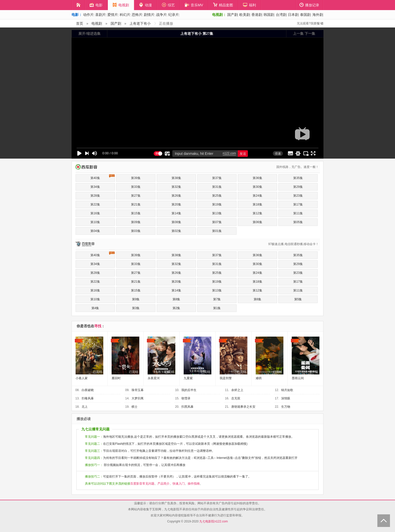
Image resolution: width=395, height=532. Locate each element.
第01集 (217, 231)
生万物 (286, 407)
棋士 (135, 407)
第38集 (176, 178)
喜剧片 (101, 15)
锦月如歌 (287, 390)
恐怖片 (137, 15)
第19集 (217, 204)
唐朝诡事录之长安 (243, 407)
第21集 (136, 204)
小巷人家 (82, 378)
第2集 (176, 308)
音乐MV (194, 5)
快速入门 (179, 484)
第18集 (257, 204)
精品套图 (223, 5)
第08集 (176, 222)
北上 (85, 407)
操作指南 (194, 484)
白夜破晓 (88, 390)
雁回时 (116, 378)
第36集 (257, 178)
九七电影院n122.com (213, 521)
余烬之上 (237, 390)
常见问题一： (94, 437)
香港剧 (257, 15)
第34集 (95, 187)
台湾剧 (281, 15)
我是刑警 (226, 378)
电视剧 (121, 5)
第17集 (298, 204)
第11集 (298, 213)
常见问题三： (94, 451)
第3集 (136, 308)
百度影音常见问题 (142, 484)
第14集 (176, 213)
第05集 (298, 222)
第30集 (257, 187)
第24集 (257, 196)
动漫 (145, 5)
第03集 (136, 231)
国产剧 (233, 15)
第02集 (176, 231)
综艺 (168, 5)
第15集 (136, 213)
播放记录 (309, 5)
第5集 (298, 299)
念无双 (236, 398)
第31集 (217, 187)
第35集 (298, 178)
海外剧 (318, 15)
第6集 (258, 299)
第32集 (176, 187)
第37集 (217, 178)
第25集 (217, 196)
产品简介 (163, 484)
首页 (80, 23)
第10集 (95, 222)
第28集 (95, 196)
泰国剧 (305, 15)
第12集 (257, 213)
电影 (96, 5)
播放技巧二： (94, 477)
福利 (250, 5)
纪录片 (174, 15)
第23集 (298, 196)
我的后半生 (189, 390)
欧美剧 (245, 15)
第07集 (217, 222)
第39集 (136, 178)
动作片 (88, 15)
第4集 (95, 308)
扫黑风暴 (187, 407)
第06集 (257, 222)
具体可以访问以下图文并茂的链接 (108, 484)
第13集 (217, 213)
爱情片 (113, 15)
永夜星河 (154, 378)
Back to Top (384, 521)
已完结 (97, 372)
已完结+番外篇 (308, 372)
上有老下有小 (140, 23)
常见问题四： (94, 458)
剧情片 (149, 15)
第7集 (217, 299)
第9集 (136, 299)
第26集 (176, 196)
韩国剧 (269, 15)
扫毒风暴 (88, 398)
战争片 (161, 15)
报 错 (320, 23)
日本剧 (293, 15)
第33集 (136, 187)
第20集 (176, 204)
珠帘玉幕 (138, 390)
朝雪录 (186, 398)
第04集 (95, 231)
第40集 (103, 177)
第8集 (176, 299)
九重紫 (188, 378)
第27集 (136, 196)
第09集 (136, 222)
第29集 (298, 187)
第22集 (95, 204)
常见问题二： (94, 444)
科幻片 (125, 15)
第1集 (217, 308)
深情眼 (286, 398)
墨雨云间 (298, 378)
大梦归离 (138, 398)
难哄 (259, 378)
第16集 (95, 213)
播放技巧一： (94, 465)
